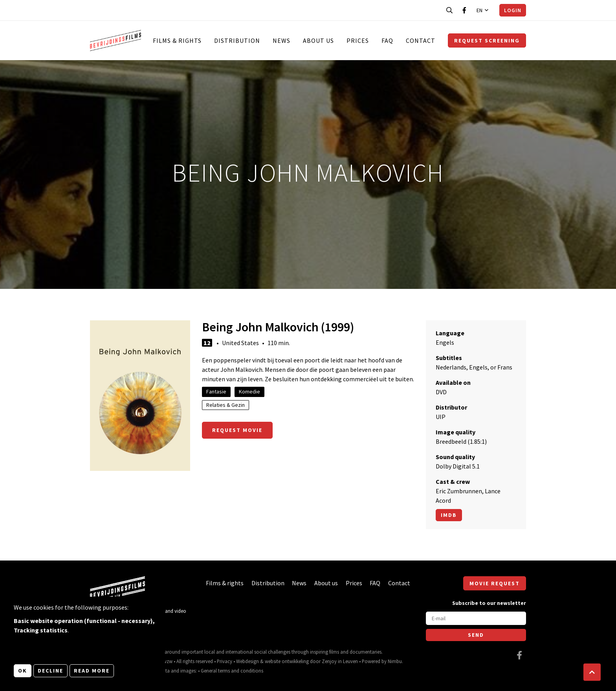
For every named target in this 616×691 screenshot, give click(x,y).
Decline (50, 671)
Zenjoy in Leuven (340, 661)
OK (23, 671)
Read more (92, 671)
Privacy (225, 661)
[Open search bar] (449, 10)
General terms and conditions (232, 671)
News (281, 40)
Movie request (495, 583)
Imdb (449, 515)
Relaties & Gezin (225, 405)
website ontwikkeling (287, 661)
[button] (592, 672)
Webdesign (247, 661)
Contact (421, 40)
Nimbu (395, 661)
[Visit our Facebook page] (464, 10)
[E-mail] (476, 618)
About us (318, 40)
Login (513, 10)
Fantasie (216, 391)
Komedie (249, 391)
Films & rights (177, 40)
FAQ (387, 40)
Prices (358, 40)
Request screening (487, 40)
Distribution (237, 40)
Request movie (237, 430)
